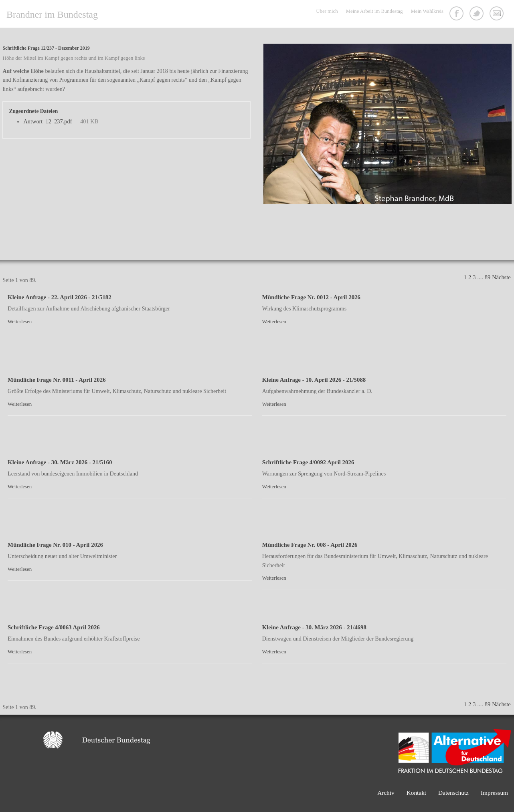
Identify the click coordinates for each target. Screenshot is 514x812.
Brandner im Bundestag (52, 14)
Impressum (494, 793)
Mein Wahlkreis (427, 11)
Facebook (457, 14)
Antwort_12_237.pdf (48, 121)
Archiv (386, 793)
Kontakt (498, 14)
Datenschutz (453, 793)
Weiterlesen (20, 322)
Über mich (327, 11)
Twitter (478, 14)
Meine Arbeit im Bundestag (374, 11)
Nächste (501, 277)
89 (488, 277)
